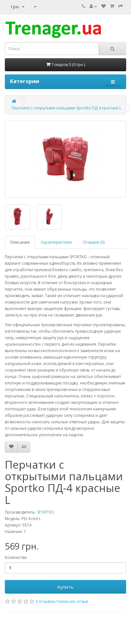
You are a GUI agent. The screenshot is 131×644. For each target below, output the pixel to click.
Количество (16, 557)
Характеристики (56, 242)
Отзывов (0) (94, 242)
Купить (65, 587)
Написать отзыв (73, 601)
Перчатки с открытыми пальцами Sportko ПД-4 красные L (66, 108)
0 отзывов (45, 601)
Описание (20, 242)
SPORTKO (46, 512)
